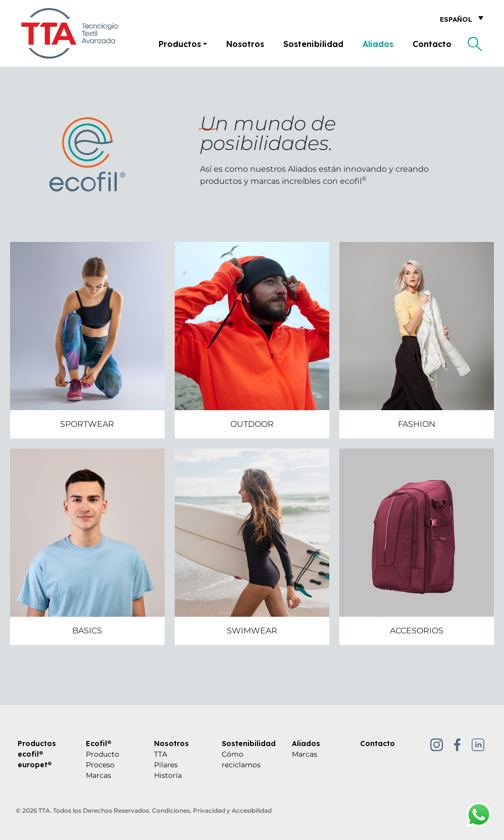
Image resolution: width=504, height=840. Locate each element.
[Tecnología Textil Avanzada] (69, 33)
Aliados (378, 44)
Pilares (166, 765)
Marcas (98, 775)
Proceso (100, 765)
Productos (180, 44)
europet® (35, 765)
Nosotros (245, 44)
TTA (161, 754)
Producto (103, 754)
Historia (168, 775)
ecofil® (31, 754)
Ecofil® (99, 744)
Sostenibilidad (313, 44)
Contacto (432, 44)
